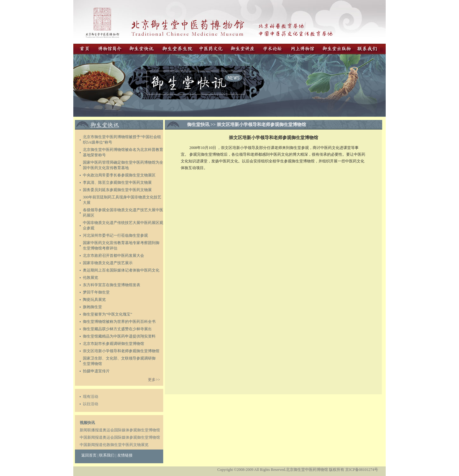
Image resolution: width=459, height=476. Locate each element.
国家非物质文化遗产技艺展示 (108, 263)
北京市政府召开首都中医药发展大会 (113, 256)
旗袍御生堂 (92, 307)
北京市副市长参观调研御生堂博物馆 (113, 344)
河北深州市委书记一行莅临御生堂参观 (115, 235)
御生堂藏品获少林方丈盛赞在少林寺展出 (117, 329)
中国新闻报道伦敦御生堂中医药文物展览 (114, 445)
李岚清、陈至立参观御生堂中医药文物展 (117, 182)
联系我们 (107, 455)
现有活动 (91, 397)
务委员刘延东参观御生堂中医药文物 (117, 190)
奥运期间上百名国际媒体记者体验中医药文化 (121, 270)
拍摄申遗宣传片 (96, 371)
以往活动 (91, 404)
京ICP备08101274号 (362, 470)
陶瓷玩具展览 (94, 300)
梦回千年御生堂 (96, 292)
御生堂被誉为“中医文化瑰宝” (108, 314)
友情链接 (125, 455)
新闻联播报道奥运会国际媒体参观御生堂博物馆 (120, 430)
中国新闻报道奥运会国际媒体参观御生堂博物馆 (120, 437)
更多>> (154, 380)
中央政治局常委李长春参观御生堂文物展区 (119, 175)
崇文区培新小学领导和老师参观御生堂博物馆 (121, 351)
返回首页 (89, 455)
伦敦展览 (91, 278)
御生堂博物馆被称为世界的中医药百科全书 (119, 322)
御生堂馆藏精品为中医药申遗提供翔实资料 (119, 336)
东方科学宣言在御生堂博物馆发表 (112, 285)
